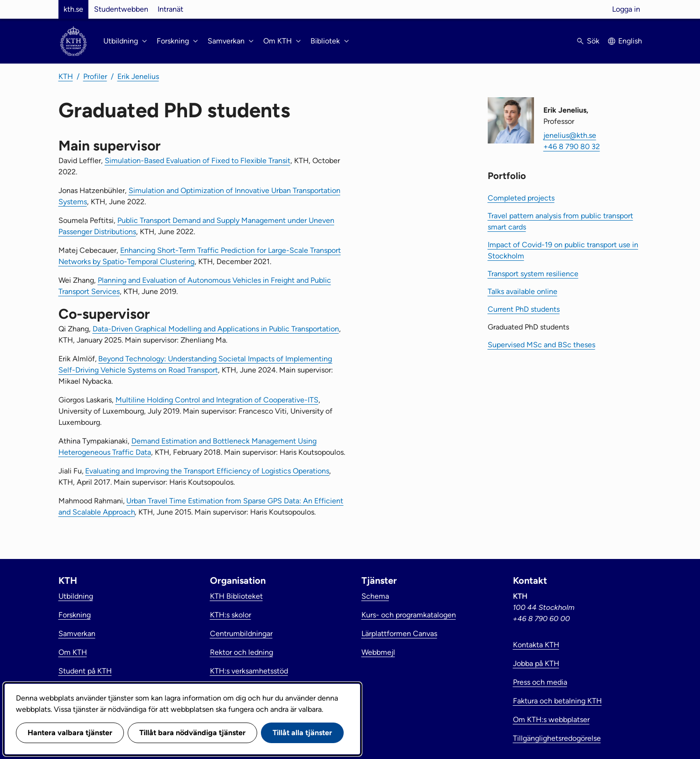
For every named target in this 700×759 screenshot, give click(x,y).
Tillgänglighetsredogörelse (557, 738)
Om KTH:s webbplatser (551, 720)
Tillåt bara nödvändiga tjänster (192, 733)
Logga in (626, 9)
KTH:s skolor (231, 615)
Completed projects (521, 198)
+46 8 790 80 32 (572, 147)
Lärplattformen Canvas (399, 634)
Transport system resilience (533, 274)
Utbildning (76, 596)
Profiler (95, 76)
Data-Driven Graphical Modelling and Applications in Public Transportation (216, 329)
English (630, 41)
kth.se (73, 9)
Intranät (170, 9)
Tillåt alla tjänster (302, 733)
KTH (66, 76)
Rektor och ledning (242, 652)
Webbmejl (378, 652)
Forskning (75, 615)
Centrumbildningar (241, 634)
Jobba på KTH (536, 663)
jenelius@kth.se (570, 135)
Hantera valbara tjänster (70, 733)
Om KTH (73, 652)
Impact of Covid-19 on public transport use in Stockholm (563, 250)
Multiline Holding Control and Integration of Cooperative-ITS (217, 400)
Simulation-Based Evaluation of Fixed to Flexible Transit (198, 161)
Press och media (540, 682)
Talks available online (523, 291)
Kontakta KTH (536, 645)
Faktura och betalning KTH (557, 701)
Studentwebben (121, 9)
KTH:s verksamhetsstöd (249, 671)
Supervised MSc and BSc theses (541, 345)
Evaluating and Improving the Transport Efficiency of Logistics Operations (207, 471)
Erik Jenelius (138, 76)
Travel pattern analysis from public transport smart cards (560, 221)
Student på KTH (85, 671)
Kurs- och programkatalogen (409, 615)
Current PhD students (524, 309)
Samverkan (77, 634)
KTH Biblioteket (236, 596)
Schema (375, 596)
